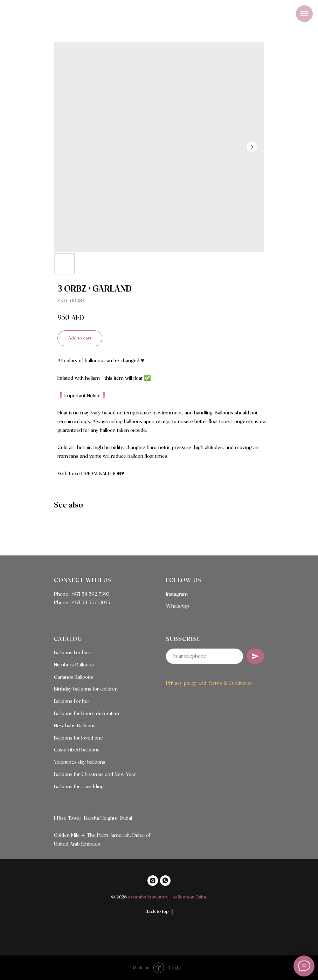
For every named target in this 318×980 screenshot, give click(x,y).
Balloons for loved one (78, 738)
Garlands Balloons (74, 677)
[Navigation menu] (304, 14)
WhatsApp (178, 606)
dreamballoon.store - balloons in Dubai (168, 897)
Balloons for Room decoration (87, 714)
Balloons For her (72, 701)
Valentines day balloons (80, 762)
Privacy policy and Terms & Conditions (209, 683)
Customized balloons (77, 750)
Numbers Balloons (74, 665)
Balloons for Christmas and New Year (95, 775)
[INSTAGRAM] (153, 881)
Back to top (159, 912)
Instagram (177, 594)
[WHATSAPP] (165, 881)
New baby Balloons (75, 726)
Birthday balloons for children (86, 689)
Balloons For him (72, 653)
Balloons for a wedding (79, 787)
